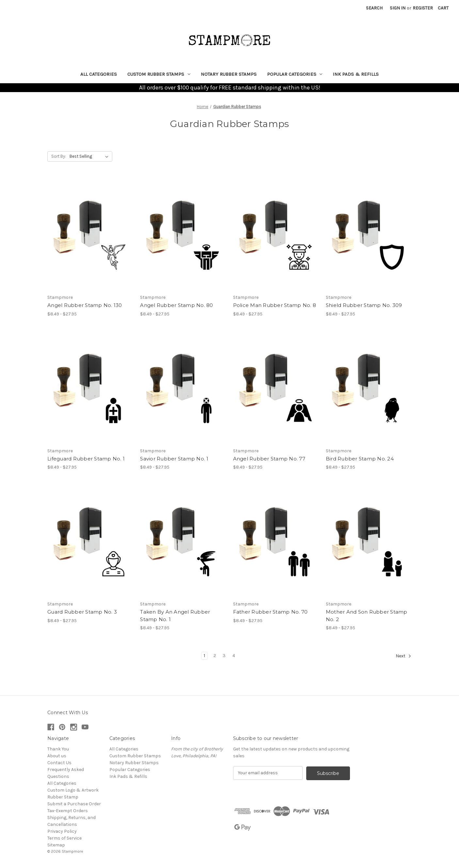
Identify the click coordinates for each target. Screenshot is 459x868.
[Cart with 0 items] (443, 8)
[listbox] (90, 156)
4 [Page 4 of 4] (234, 656)
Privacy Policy (62, 831)
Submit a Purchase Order (74, 804)
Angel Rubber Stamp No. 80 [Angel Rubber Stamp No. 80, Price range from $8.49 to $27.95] (176, 305)
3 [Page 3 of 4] (224, 656)
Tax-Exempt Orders (68, 811)
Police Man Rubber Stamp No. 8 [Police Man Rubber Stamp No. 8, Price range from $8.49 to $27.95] (275, 305)
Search (374, 8)
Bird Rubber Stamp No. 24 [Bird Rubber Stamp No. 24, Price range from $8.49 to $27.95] (360, 459)
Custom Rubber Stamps (159, 74)
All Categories (99, 74)
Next (404, 656)
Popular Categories (295, 74)
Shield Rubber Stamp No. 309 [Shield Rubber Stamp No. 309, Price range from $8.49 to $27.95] (364, 305)
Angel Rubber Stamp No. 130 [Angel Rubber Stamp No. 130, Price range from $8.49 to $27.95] (85, 305)
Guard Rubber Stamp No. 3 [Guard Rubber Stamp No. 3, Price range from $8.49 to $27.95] (82, 612)
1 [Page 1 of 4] (204, 656)
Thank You (58, 749)
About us (57, 756)
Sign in (398, 8)
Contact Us (59, 763)
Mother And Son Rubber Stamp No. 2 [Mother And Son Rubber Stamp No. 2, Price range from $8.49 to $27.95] (367, 616)
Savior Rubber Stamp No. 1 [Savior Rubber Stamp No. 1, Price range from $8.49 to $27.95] (174, 459)
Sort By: (59, 156)
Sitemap (56, 845)
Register (423, 8)
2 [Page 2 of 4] (215, 656)
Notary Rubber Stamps (229, 74)
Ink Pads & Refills (356, 74)
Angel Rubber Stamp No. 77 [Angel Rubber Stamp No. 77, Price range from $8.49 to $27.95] (269, 459)
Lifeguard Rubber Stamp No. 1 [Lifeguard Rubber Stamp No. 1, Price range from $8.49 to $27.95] (86, 459)
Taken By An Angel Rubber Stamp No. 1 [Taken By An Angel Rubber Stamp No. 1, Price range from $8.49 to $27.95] (175, 616)
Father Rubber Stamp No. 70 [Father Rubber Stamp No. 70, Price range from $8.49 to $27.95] (270, 612)
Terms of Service (64, 838)
